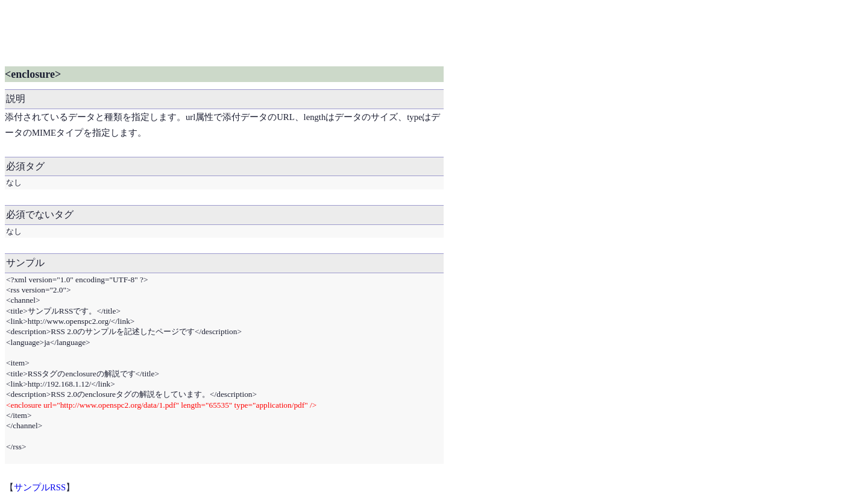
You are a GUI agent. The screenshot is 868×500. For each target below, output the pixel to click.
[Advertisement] (224, 32)
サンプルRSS (40, 487)
